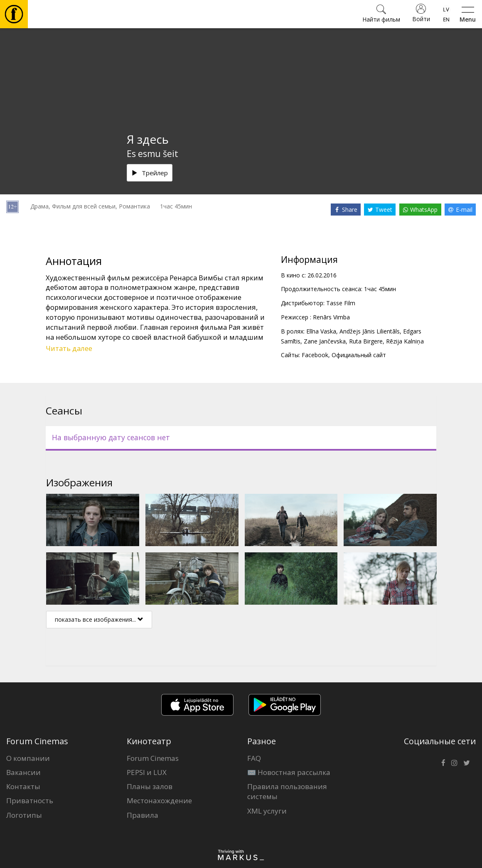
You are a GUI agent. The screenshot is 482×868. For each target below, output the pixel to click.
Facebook (315, 355)
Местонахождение (159, 801)
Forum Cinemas (153, 758)
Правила (143, 815)
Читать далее (69, 348)
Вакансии (23, 772)
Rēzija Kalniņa (405, 341)
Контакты (23, 786)
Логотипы (24, 815)
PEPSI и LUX (147, 772)
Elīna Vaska (321, 331)
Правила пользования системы (287, 791)
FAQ (254, 758)
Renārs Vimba (331, 317)
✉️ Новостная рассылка (289, 772)
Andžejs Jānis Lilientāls (370, 331)
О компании (28, 758)
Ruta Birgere (366, 341)
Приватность (30, 801)
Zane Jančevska (325, 341)
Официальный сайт (359, 355)
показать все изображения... (99, 619)
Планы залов (150, 786)
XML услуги (267, 811)
